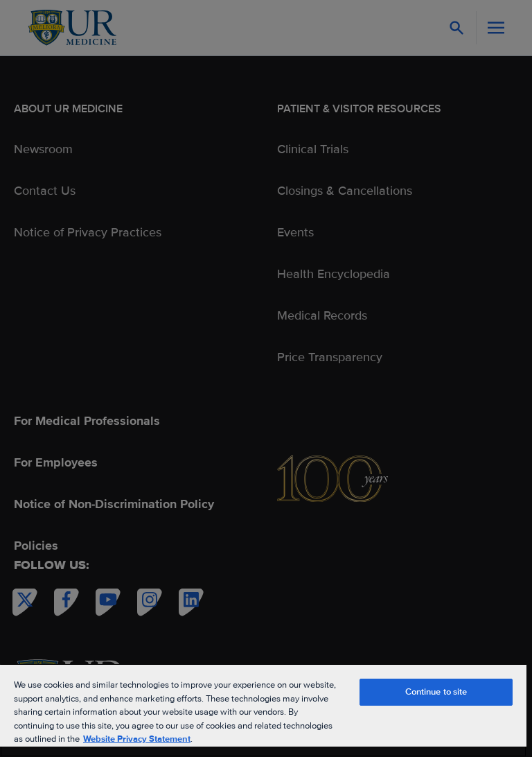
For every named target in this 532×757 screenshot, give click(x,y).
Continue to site (436, 692)
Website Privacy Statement (137, 739)
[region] (263, 710)
